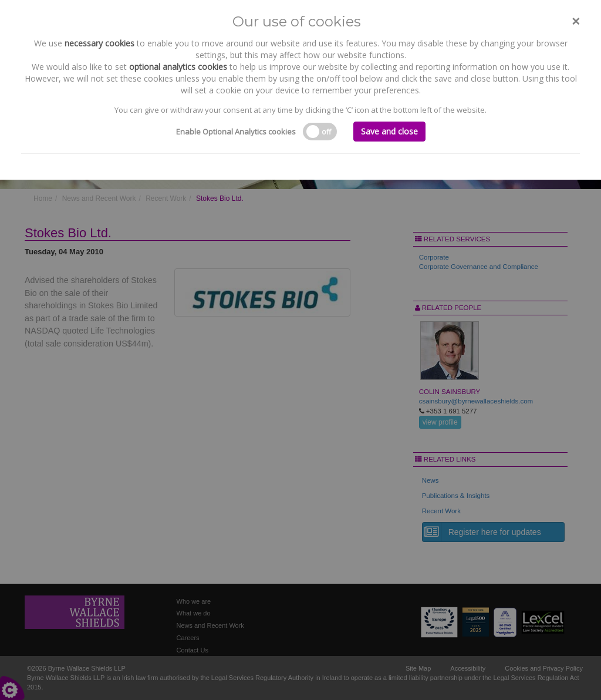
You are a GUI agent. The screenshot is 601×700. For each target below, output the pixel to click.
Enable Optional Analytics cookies (236, 132)
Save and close (389, 131)
